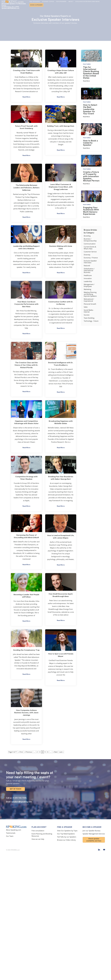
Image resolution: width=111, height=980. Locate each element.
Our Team (10, 834)
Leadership (88, 281)
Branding (87, 236)
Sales (86, 307)
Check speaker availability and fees (94, 838)
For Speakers (61, 1)
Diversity (87, 255)
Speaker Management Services (94, 832)
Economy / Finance (91, 258)
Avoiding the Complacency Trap (26, 650)
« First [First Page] (21, 752)
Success (87, 315)
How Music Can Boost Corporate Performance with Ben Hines (26, 304)
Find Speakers (35, 1)
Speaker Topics (48, 1)
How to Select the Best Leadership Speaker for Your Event (90, 109)
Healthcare (88, 275)
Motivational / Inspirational (89, 300)
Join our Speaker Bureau (91, 829)
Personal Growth (90, 304)
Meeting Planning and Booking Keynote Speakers (90, 294)
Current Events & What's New (90, 248)
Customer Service (90, 252)
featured (87, 266)
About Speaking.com (14, 828)
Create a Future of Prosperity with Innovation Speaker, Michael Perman (91, 176)
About (71, 1)
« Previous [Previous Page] (28, 752)
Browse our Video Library (66, 838)
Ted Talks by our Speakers (67, 835)
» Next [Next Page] (55, 752)
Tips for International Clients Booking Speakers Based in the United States (91, 73)
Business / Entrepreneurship (90, 240)
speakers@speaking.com (22, 800)
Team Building (89, 318)
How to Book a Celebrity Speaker (90, 143)
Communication (90, 244)
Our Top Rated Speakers (66, 832)
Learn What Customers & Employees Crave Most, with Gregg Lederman (61, 187)
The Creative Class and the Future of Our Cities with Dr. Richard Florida (26, 365)
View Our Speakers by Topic (67, 829)
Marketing (87, 289)
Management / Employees (89, 285)
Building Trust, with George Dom (61, 126)
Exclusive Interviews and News (88, 1)
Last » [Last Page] (61, 752)
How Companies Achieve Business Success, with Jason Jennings (26, 713)
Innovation (88, 278)
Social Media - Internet (89, 311)
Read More (26, 97)
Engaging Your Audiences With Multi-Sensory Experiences (91, 211)
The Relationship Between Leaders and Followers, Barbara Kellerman (26, 188)
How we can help (38, 837)
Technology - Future (91, 321)
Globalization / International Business (89, 271)
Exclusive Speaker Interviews (90, 262)
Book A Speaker (36, 5)
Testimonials (11, 831)
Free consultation (38, 829)
